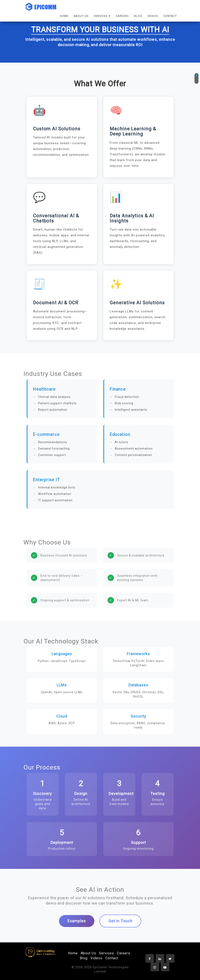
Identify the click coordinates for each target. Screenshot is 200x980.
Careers (124, 953)
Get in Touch (120, 921)
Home (73, 953)
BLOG (138, 16)
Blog (84, 958)
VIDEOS (153, 16)
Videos (96, 958)
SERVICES (102, 16)
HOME (64, 16)
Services (106, 953)
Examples (77, 921)
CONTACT (170, 16)
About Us (88, 953)
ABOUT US (81, 16)
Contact (112, 958)
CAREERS (122, 16)
